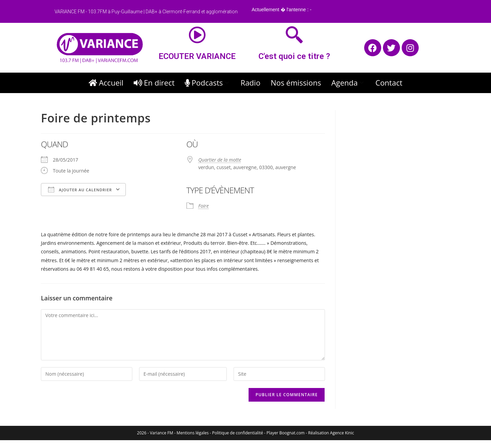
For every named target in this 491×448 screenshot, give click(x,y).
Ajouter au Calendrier (80, 190)
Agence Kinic (342, 433)
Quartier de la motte (220, 160)
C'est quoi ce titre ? (294, 56)
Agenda (348, 83)
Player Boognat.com (286, 433)
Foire (204, 206)
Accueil (106, 83)
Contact (389, 83)
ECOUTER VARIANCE (197, 56)
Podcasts (208, 83)
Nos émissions (296, 83)
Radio (251, 83)
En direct (154, 83)
